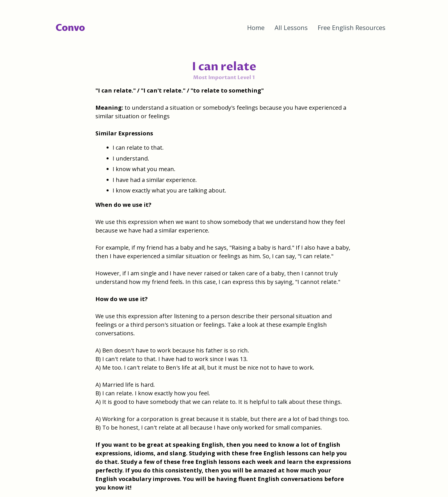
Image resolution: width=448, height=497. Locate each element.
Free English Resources (352, 27)
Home (256, 27)
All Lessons (291, 27)
